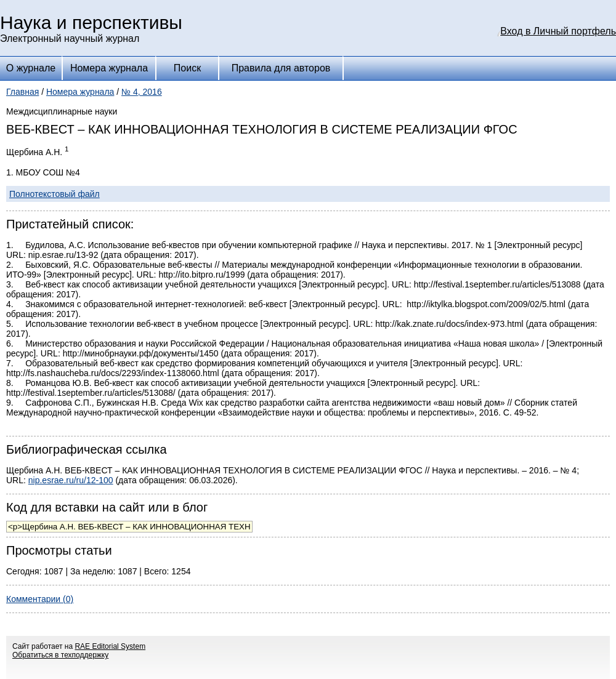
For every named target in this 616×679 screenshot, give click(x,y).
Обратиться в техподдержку (60, 655)
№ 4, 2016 (142, 92)
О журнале (31, 68)
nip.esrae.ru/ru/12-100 (71, 480)
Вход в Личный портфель (558, 31)
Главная (22, 92)
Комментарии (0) (40, 599)
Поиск (187, 68)
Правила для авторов (281, 68)
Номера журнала (109, 68)
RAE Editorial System (110, 646)
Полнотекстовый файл (55, 194)
